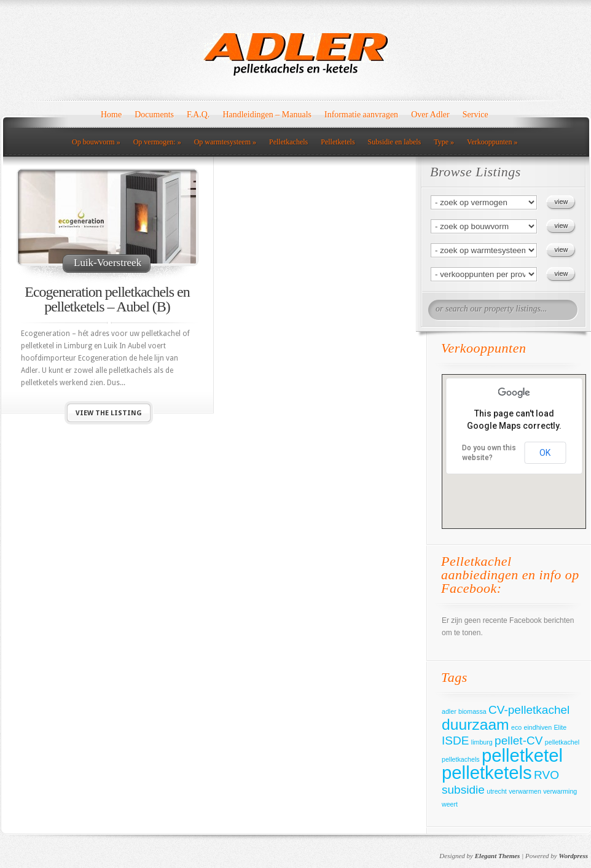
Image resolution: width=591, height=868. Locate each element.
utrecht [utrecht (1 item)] (497, 791)
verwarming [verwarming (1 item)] (560, 791)
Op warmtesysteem (225, 142)
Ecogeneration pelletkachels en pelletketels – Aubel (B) (107, 299)
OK (545, 453)
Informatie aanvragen (361, 115)
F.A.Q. (198, 115)
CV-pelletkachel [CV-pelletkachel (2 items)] (529, 710)
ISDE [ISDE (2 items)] (455, 741)
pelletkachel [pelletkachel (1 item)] (562, 742)
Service (476, 115)
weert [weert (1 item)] (450, 804)
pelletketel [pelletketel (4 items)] (522, 755)
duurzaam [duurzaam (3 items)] (476, 725)
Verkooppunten (492, 142)
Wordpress (573, 856)
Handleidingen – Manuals (267, 115)
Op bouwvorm (96, 142)
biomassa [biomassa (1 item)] (472, 711)
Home (111, 115)
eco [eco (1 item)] (516, 727)
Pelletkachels (288, 142)
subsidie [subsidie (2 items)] (463, 790)
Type (444, 142)
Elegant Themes (498, 856)
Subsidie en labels (395, 142)
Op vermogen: (157, 142)
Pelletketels (338, 142)
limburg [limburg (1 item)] (482, 742)
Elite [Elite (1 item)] (561, 727)
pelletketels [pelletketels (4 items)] (487, 772)
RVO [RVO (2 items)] (546, 775)
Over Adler (430, 115)
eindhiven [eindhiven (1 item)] (538, 727)
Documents (154, 115)
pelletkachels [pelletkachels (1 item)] (461, 759)
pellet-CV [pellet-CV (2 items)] (519, 741)
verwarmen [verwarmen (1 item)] (525, 791)
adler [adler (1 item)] (449, 711)
